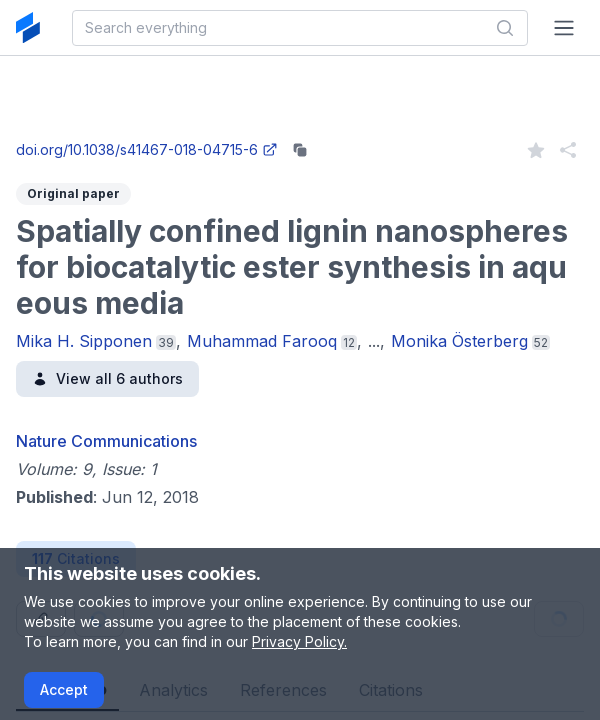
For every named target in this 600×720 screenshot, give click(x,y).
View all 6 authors (107, 378)
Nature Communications (106, 441)
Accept (64, 689)
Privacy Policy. (299, 641)
